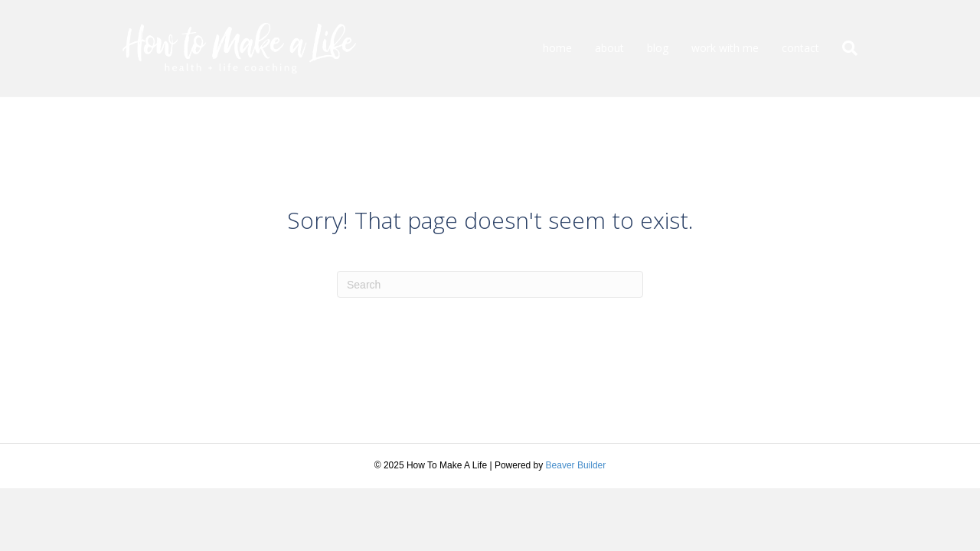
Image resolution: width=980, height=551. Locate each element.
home (557, 48)
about (609, 48)
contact (800, 48)
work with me (725, 48)
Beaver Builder (576, 465)
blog (658, 48)
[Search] (844, 48)
